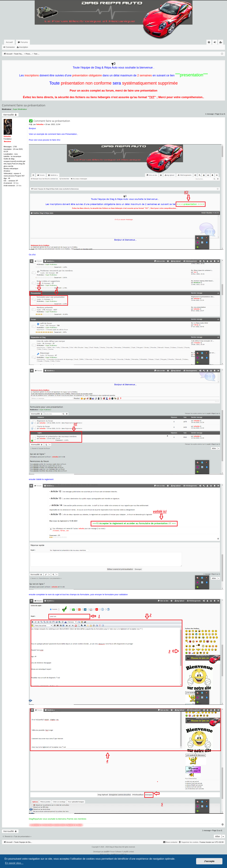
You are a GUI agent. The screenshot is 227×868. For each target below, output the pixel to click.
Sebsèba (7, 136)
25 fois (19, 186)
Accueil (9, 42)
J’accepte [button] (209, 861)
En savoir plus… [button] (14, 863)
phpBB (106, 852)
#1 (30, 124)
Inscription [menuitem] (221, 43)
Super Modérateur (20, 109)
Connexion (10, 47)
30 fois (16, 183)
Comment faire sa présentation (24, 105)
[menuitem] (209, 42)
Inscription (24, 47)
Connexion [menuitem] (215, 43)
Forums (24, 42)
